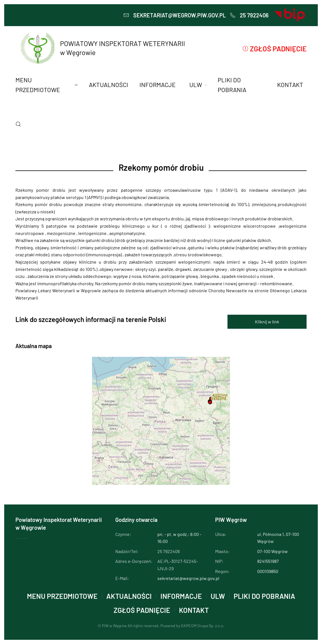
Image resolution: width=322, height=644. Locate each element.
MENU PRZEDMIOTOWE (62, 596)
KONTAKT (194, 610)
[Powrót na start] (102, 48)
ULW (218, 596)
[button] (18, 124)
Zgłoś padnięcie (275, 49)
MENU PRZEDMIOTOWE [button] (47, 85)
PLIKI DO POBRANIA (232, 85)
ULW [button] (198, 85)
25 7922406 (249, 15)
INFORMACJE (181, 596)
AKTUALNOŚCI (109, 85)
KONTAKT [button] (292, 85)
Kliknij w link (267, 322)
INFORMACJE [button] (157, 85)
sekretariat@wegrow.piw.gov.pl (175, 15)
